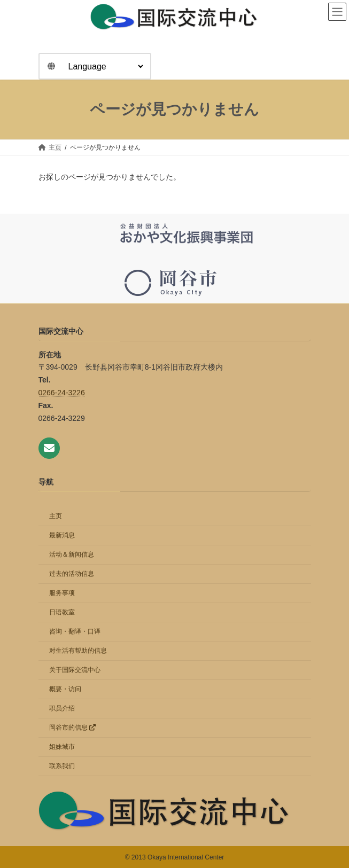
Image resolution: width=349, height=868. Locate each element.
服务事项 (62, 592)
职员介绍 (62, 708)
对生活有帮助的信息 (78, 650)
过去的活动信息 (72, 573)
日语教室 (62, 612)
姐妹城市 (62, 746)
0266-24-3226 (62, 393)
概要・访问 (65, 689)
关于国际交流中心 (75, 669)
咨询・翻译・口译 (75, 631)
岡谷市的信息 (72, 727)
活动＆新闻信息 (72, 554)
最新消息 (62, 535)
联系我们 (62, 765)
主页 (56, 515)
